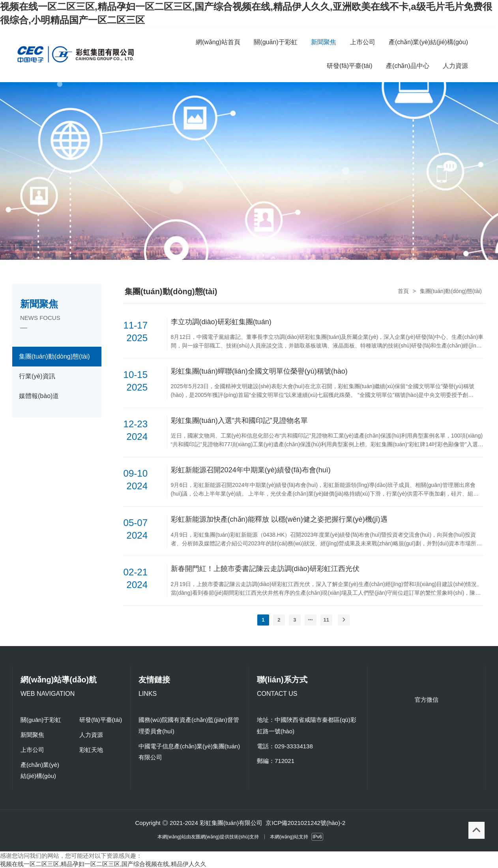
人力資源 (91, 735)
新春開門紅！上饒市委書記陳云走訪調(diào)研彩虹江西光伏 (265, 569)
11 (326, 620)
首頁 (403, 291)
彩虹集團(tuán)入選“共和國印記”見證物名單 (239, 421)
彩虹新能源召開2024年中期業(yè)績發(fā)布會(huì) (251, 470)
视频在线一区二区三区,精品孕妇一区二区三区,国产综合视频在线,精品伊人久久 (103, 864)
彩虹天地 (91, 750)
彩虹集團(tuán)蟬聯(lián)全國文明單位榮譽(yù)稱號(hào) (259, 371)
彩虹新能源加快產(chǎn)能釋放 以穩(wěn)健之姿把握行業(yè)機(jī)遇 (279, 519)
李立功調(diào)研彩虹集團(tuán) (221, 322)
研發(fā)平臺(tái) (101, 720)
